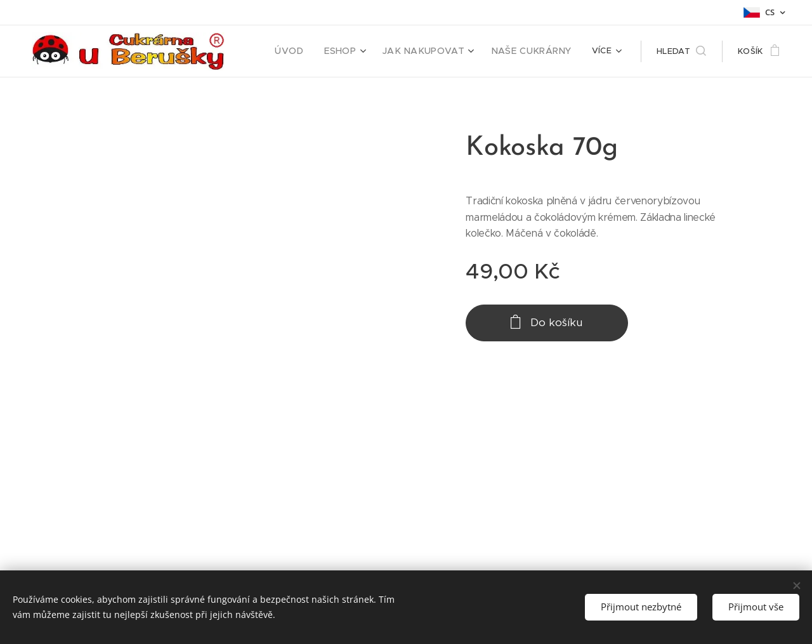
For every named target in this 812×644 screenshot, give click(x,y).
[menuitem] (311, 51)
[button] (681, 51)
